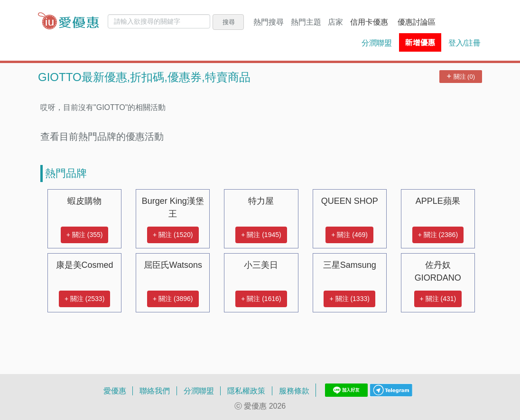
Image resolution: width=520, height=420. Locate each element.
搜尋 (229, 22)
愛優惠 (115, 391)
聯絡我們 (155, 391)
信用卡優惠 (369, 22)
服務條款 (294, 391)
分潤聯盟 (377, 43)
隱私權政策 (246, 391)
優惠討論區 (417, 22)
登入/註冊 (464, 43)
